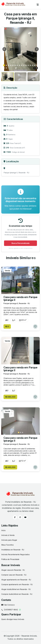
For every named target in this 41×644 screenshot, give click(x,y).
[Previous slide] (4, 49)
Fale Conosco (8, 605)
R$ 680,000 (10, 397)
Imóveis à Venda (8, 535)
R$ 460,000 (10, 467)
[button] (4, 65)
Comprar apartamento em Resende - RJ (17, 584)
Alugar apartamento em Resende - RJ (16, 580)
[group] (7, 77)
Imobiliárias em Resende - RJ (13, 550)
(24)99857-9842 (10, 610)
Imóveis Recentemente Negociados (15, 554)
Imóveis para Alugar (9, 540)
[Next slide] (37, 49)
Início (3, 530)
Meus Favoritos (7, 545)
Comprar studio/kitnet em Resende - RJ (17, 594)
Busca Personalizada (20, 243)
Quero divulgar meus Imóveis (13, 619)
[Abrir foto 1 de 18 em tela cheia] (20, 49)
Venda (7, 271)
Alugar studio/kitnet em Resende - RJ (16, 589)
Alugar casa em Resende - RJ (13, 570)
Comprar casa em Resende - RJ (14, 575)
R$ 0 (7, 326)
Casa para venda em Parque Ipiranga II (20, 299)
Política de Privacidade (10, 559)
